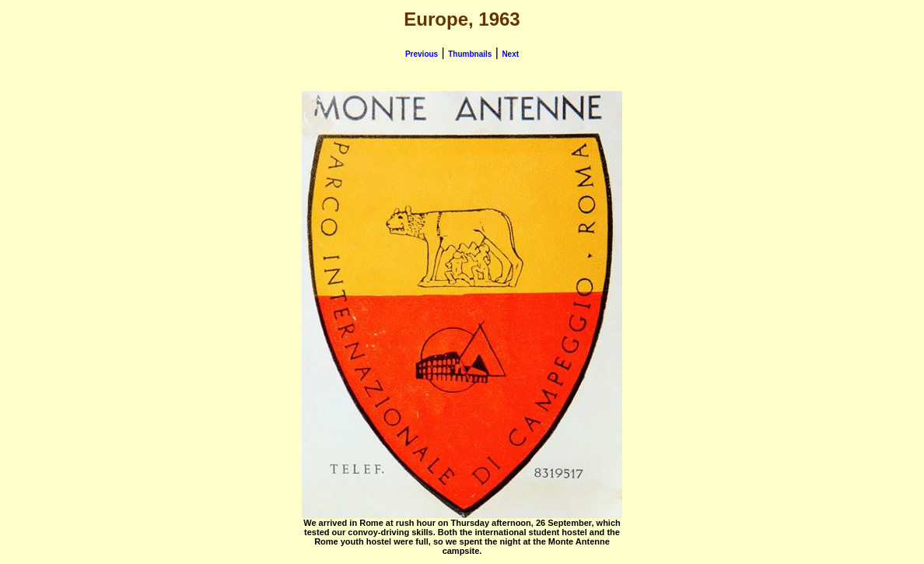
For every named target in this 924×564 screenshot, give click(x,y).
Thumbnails (470, 54)
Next (510, 54)
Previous (422, 54)
